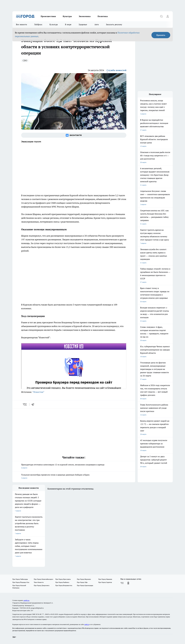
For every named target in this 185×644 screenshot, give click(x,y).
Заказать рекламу (114, 24)
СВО (25, 60)
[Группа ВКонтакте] (74, 135)
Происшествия (48, 16)
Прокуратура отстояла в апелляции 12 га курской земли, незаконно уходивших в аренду (74, 466)
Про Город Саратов (105, 582)
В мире (68, 24)
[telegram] (34, 404)
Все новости (21, 24)
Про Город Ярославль (63, 579)
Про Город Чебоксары (20, 579)
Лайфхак (38, 24)
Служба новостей (116, 70)
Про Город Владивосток (64, 585)
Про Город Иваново (105, 579)
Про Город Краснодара (85, 585)
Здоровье (83, 24)
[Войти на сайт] (168, 16)
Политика (103, 16)
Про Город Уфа (82, 582)
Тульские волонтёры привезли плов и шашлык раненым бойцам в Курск (74, 477)
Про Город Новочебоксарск (43, 579)
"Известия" (38, 392)
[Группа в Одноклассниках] (128, 583)
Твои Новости (39, 582)
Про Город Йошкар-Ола (21, 582)
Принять (161, 35)
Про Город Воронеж (84, 579)
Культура (67, 16)
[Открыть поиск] (161, 16)
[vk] (25, 404)
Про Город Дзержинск (42, 585)
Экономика (85, 16)
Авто (97, 24)
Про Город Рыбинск (62, 582)
